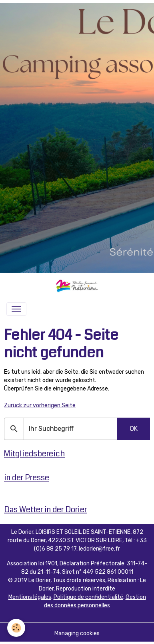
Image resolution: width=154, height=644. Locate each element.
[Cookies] (16, 628)
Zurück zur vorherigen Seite (40, 405)
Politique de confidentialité (88, 597)
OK (134, 429)
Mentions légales (30, 597)
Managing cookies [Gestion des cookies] (77, 633)
